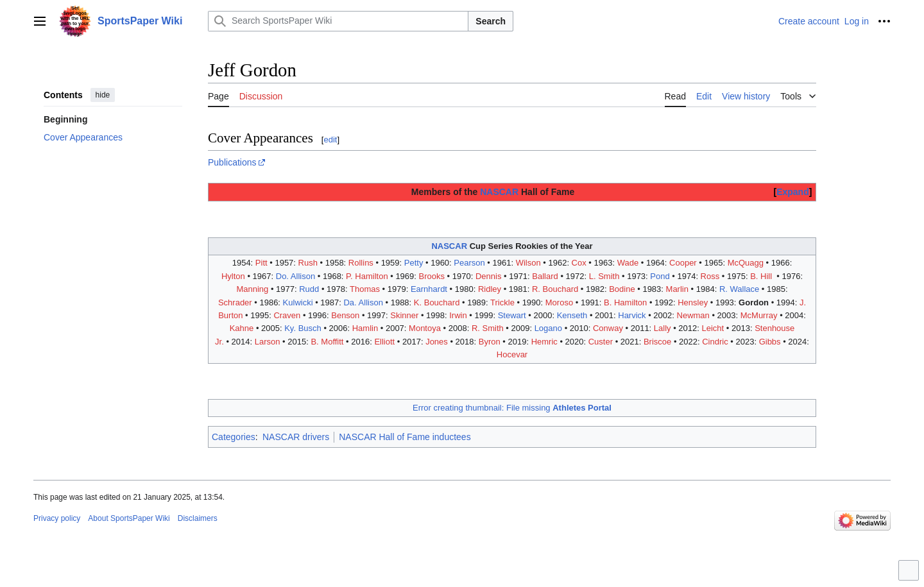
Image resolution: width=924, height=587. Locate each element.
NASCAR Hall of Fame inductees (405, 437)
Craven (287, 315)
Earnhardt (429, 289)
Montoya (425, 328)
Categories (234, 437)
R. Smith (488, 328)
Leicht (713, 328)
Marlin (677, 289)
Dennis (488, 276)
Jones (437, 342)
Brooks (432, 276)
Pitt (261, 263)
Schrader (235, 302)
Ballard (545, 276)
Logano (548, 328)
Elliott (384, 342)
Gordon (754, 302)
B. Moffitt (327, 342)
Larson (268, 342)
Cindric (715, 342)
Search (491, 21)
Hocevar (512, 354)
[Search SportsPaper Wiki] (338, 21)
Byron (490, 342)
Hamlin (365, 328)
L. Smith (604, 276)
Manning (252, 289)
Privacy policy (57, 518)
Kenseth (572, 315)
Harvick (632, 315)
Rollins (361, 263)
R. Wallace (739, 289)
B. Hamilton (625, 302)
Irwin (458, 315)
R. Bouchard (555, 289)
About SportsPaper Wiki (129, 518)
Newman (693, 315)
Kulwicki (298, 302)
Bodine (622, 289)
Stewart (512, 315)
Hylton (233, 276)
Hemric (544, 342)
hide (103, 95)
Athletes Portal (582, 408)
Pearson (469, 263)
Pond (660, 276)
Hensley (693, 302)
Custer (601, 342)
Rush (308, 263)
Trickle (502, 302)
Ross (710, 276)
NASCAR (499, 192)
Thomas (365, 289)
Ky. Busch (303, 328)
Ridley (490, 289)
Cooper (683, 263)
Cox (579, 263)
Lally (663, 328)
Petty (414, 263)
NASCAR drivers (296, 437)
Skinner (404, 315)
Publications (232, 162)
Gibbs (770, 342)
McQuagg (746, 263)
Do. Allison (295, 276)
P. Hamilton (367, 276)
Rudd (309, 289)
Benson (345, 315)
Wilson (528, 263)
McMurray (759, 315)
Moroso (559, 302)
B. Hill (761, 276)
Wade (628, 263)
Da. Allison (363, 302)
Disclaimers (198, 518)
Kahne (242, 328)
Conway (608, 328)
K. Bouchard (437, 302)
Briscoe (657, 342)
